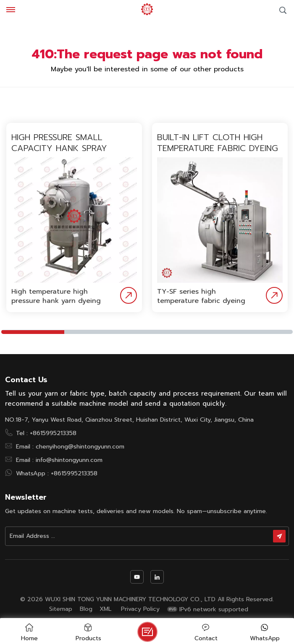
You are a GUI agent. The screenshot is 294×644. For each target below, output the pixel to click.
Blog (86, 609)
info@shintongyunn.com (69, 460)
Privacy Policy (140, 609)
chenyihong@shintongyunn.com (80, 446)
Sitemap (61, 609)
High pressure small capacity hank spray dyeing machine (59, 143)
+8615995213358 (53, 433)
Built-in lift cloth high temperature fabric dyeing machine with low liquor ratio (218, 143)
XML (105, 609)
